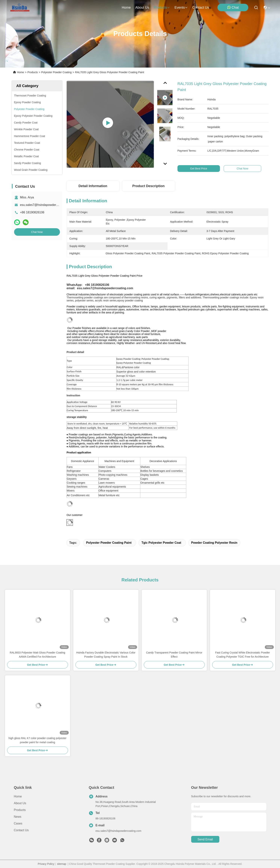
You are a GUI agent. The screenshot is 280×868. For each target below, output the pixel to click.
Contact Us (21, 830)
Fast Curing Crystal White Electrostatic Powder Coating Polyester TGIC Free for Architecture (243, 655)
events (181, 8)
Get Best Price (199, 169)
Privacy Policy (46, 864)
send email (205, 839)
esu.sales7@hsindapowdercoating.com (46, 205)
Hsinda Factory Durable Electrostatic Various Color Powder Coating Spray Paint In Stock (106, 655)
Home (126, 8)
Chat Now (37, 232)
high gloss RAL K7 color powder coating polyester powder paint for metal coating (37, 740)
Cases (18, 823)
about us (142, 8)
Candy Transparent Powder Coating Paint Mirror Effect (174, 655)
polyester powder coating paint (109, 543)
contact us (201, 8)
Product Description (148, 186)
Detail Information (93, 186)
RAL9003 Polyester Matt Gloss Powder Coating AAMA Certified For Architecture (37, 655)
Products (33, 72)
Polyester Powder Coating (56, 72)
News (18, 817)
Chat (233, 7)
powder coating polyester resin (214, 543)
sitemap (62, 864)
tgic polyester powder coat (161, 543)
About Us (20, 803)
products (162, 8)
